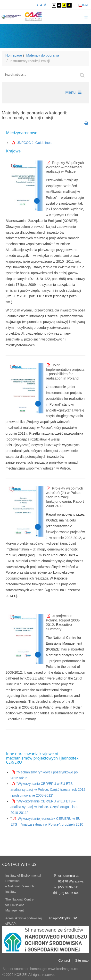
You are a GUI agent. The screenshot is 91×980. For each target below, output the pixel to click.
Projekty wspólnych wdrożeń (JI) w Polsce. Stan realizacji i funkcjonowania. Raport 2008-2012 (65, 497)
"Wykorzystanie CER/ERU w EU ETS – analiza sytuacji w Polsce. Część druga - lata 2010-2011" (44, 807)
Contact (64, 960)
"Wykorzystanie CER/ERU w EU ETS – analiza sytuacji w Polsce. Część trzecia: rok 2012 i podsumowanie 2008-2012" (48, 790)
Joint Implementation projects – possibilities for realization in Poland (65, 372)
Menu (73, 92)
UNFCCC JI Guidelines (34, 143)
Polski (86, 5)
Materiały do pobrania (43, 55)
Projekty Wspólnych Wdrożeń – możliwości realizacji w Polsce (65, 167)
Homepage (14, 55)
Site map (82, 960)
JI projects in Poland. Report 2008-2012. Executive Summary (63, 622)
